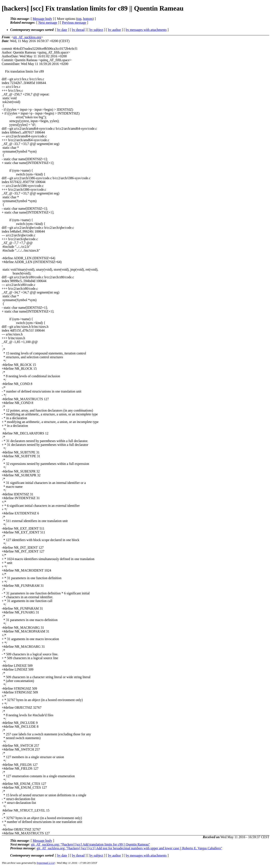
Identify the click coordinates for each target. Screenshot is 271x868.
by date (62, 30)
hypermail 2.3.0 (46, 863)
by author (114, 30)
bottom (88, 19)
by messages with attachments (146, 30)
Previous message (74, 23)
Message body (42, 19)
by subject (96, 30)
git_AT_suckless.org (27, 37)
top (79, 19)
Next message (48, 23)
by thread (78, 30)
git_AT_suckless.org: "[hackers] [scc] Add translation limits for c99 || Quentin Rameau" (91, 844)
